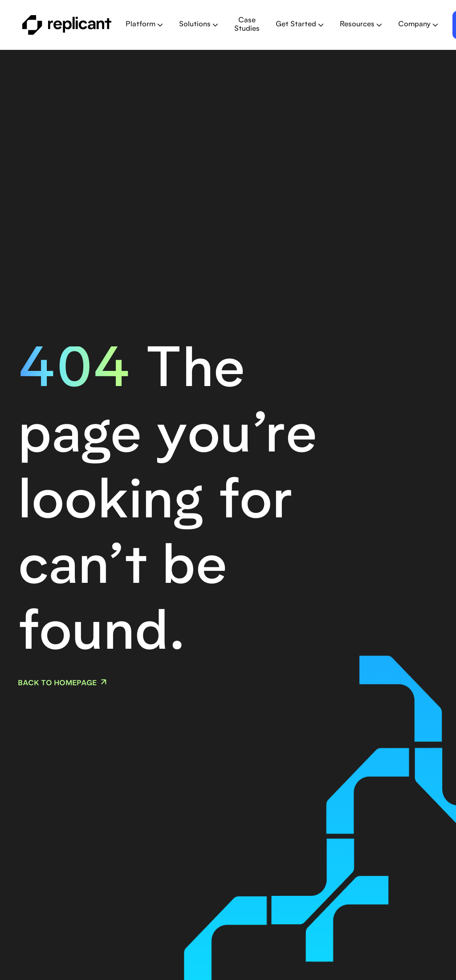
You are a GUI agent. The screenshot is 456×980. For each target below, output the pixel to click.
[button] (144, 25)
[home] (67, 25)
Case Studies (247, 25)
